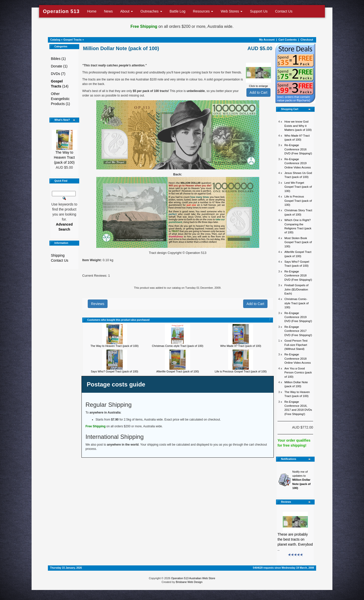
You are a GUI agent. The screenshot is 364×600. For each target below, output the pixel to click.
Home (92, 11)
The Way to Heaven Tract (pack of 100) (64, 157)
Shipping (58, 255)
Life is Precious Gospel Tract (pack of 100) (241, 371)
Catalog (55, 40)
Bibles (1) (58, 59)
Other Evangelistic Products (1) (60, 99)
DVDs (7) (58, 74)
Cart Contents (288, 40)
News (108, 11)
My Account (267, 40)
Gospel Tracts (73, 40)
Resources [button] (203, 11)
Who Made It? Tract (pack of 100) (241, 346)
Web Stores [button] (232, 11)
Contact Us (284, 11)
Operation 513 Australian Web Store (193, 578)
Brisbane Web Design (189, 582)
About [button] (127, 11)
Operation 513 (61, 11)
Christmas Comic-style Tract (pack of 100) (178, 346)
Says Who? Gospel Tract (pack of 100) (114, 371)
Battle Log (178, 11)
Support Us (259, 11)
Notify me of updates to (301, 480)
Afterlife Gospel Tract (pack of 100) (178, 371)
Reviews (98, 304)
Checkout (307, 40)
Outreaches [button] (151, 11)
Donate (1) (59, 66)
